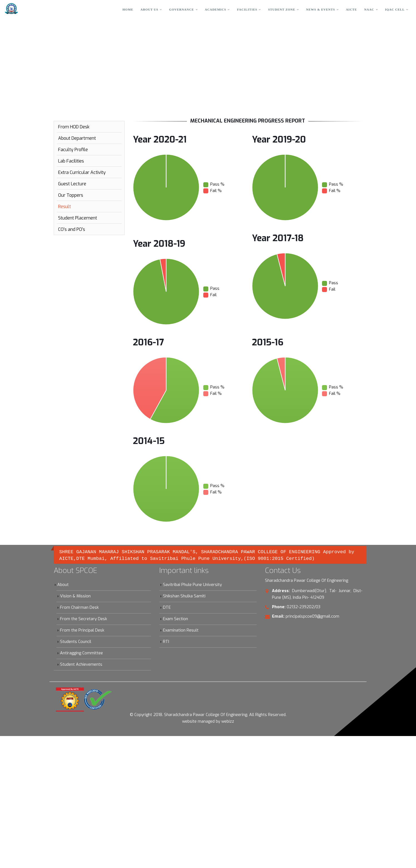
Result (65, 207)
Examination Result (181, 630)
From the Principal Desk (82, 630)
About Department (77, 138)
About (63, 585)
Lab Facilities (71, 161)
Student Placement (78, 218)
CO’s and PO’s (72, 229)
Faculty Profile (73, 150)
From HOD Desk (74, 127)
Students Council (76, 642)
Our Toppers (71, 195)
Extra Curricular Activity (82, 172)
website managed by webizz (208, 721)
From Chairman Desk (79, 608)
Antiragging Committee (81, 653)
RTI (166, 642)
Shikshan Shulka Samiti (184, 596)
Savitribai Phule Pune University (192, 585)
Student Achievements (81, 664)
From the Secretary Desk (84, 619)
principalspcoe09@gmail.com (312, 616)
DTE (167, 608)
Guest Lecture (72, 184)
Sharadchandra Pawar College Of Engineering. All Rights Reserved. (225, 715)
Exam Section (175, 619)
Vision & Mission (75, 596)
